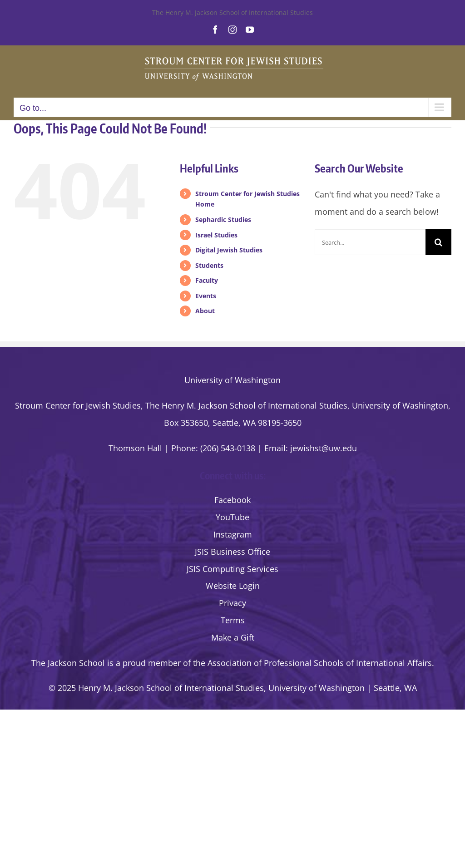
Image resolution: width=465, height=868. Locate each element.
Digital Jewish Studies (229, 250)
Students (209, 265)
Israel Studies (216, 235)
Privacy (232, 603)
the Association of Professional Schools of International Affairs (312, 663)
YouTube (232, 517)
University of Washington (232, 380)
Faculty (207, 280)
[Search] (438, 242)
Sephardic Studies (223, 219)
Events (206, 296)
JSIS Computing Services (232, 569)
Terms (233, 620)
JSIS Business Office (232, 552)
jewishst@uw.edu (324, 448)
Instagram (233, 534)
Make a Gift (233, 637)
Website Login (233, 586)
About (205, 311)
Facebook (232, 500)
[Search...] (370, 242)
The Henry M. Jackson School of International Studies (232, 12)
